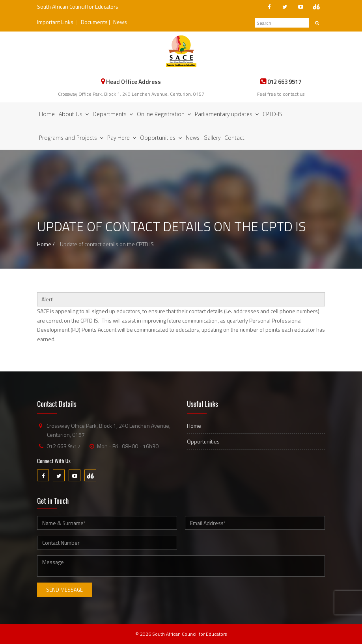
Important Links (55, 22)
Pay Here (122, 138)
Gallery (212, 138)
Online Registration (164, 114)
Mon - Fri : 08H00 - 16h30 (128, 446)
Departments (113, 114)
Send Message (64, 590)
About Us (74, 114)
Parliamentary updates (227, 114)
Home (47, 114)
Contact (234, 138)
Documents (94, 22)
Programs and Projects (71, 138)
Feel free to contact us (281, 94)
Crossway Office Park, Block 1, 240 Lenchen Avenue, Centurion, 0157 (131, 94)
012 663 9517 (63, 446)
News (120, 22)
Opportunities (161, 138)
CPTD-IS (272, 114)
